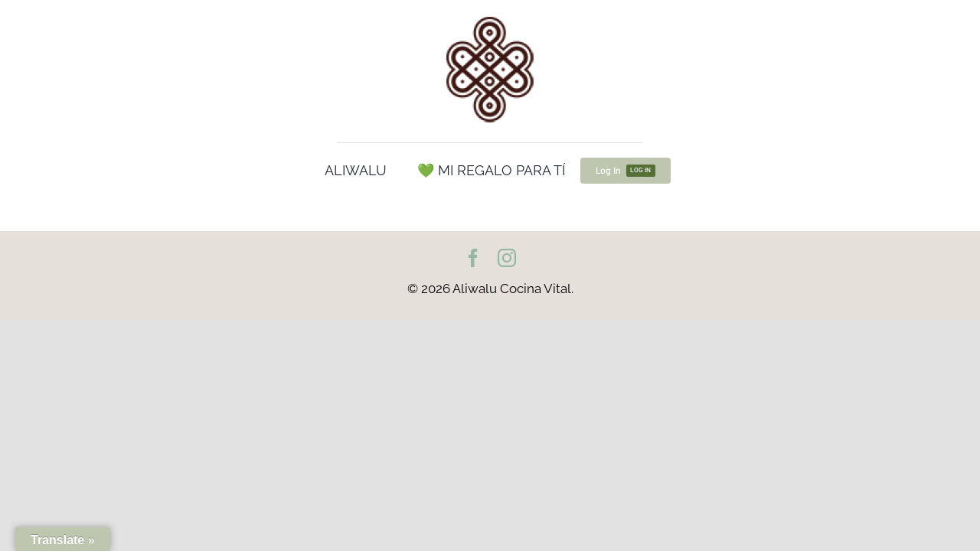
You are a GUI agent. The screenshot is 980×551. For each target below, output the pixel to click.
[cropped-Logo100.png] (490, 18)
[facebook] (473, 258)
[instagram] (507, 258)
